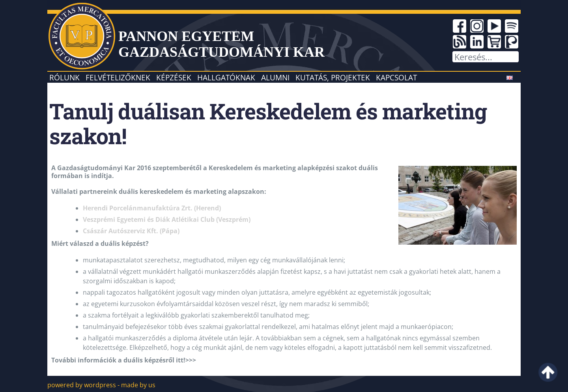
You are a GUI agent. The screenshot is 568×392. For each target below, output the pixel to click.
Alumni (275, 77)
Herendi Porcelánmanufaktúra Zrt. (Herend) (152, 208)
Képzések (174, 77)
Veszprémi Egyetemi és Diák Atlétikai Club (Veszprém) (167, 219)
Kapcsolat (396, 77)
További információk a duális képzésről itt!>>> (124, 360)
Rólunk (64, 77)
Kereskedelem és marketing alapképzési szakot (283, 168)
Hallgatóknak (226, 77)
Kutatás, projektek (333, 77)
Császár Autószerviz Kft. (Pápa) (131, 231)
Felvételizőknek (118, 77)
